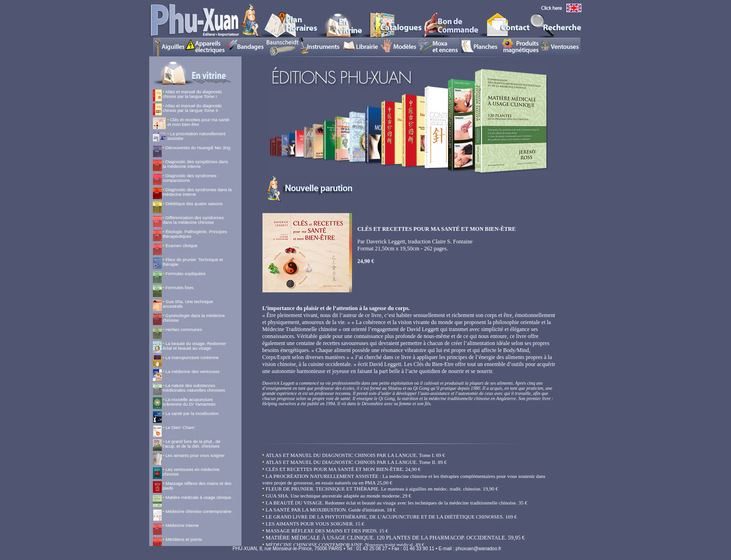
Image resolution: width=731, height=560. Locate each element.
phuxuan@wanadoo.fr (478, 549)
